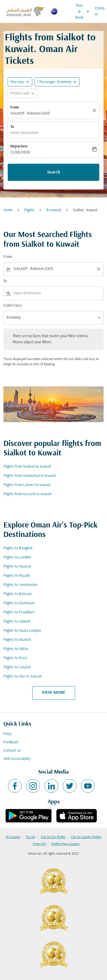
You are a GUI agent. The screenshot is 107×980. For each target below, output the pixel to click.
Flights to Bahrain (18, 594)
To (12, 127)
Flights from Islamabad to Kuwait (30, 476)
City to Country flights (86, 837)
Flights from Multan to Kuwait (27, 467)
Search (54, 172)
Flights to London (17, 557)
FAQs (8, 734)
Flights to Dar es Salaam (23, 676)
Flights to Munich (17, 640)
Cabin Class (13, 306)
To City (31, 837)
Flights (29, 210)
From (15, 107)
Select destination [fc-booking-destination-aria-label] (24, 133)
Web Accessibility (17, 759)
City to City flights (53, 837)
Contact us (12, 751)
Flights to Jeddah (17, 622)
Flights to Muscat (17, 567)
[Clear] (95, 110)
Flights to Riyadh (17, 576)
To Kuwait (54, 210)
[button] (57, 82)
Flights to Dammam (19, 603)
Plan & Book (84, 11)
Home (8, 210)
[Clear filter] (98, 269)
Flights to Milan (16, 649)
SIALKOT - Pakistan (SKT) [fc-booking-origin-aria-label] (30, 113)
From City (40, 844)
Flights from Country (65, 844)
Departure (19, 146)
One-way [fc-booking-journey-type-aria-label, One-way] (17, 82)
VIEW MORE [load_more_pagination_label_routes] (54, 693)
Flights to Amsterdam (20, 585)
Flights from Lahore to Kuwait (27, 485)
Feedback (11, 742)
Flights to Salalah (17, 667)
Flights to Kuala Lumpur (22, 631)
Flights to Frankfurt (19, 612)
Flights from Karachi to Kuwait (28, 494)
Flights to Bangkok (18, 548)
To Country (13, 837)
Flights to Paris (15, 658)
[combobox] (53, 269)
